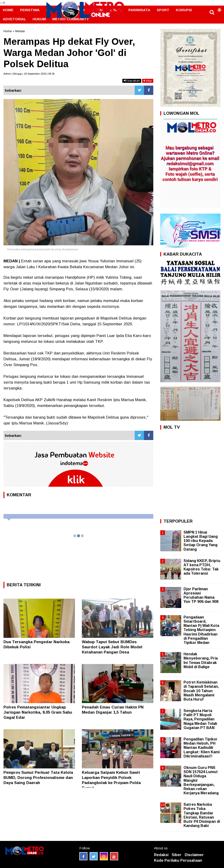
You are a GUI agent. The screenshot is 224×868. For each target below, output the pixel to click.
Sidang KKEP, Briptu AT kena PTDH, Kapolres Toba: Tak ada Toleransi (202, 567)
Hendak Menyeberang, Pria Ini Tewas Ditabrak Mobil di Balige (201, 660)
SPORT (163, 10)
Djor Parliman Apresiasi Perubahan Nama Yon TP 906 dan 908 (201, 595)
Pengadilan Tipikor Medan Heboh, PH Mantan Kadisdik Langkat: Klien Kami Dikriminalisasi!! (202, 748)
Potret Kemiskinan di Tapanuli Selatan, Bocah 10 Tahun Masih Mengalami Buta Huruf (201, 691)
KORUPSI (184, 10)
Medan (20, 31)
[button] (219, 8)
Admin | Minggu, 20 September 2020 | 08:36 (29, 74)
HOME (8, 10)
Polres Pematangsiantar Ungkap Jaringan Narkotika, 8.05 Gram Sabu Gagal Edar (38, 712)
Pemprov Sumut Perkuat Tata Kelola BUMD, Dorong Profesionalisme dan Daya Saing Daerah (38, 778)
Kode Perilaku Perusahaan (178, 860)
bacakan (132, 81)
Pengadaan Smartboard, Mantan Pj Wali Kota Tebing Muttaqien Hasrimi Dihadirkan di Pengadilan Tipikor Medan (201, 630)
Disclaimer (194, 855)
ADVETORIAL (14, 19)
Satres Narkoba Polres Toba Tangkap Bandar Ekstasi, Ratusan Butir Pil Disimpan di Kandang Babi (202, 815)
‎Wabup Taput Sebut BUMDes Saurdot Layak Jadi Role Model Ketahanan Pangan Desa (112, 647)
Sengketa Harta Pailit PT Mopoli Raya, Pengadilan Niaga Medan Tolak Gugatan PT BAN (200, 719)
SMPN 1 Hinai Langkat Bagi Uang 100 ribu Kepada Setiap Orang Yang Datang (201, 541)
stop (148, 81)
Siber (177, 855)
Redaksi (161, 855)
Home (8, 31)
